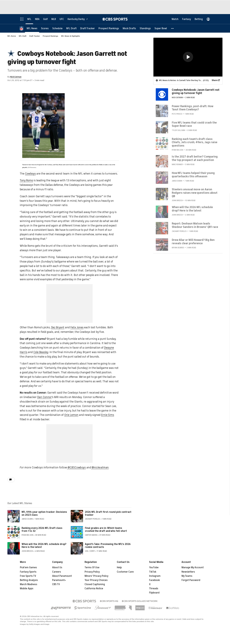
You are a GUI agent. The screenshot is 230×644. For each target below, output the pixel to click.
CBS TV (56, 584)
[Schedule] (57, 28)
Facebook (154, 580)
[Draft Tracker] (88, 28)
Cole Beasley (41, 352)
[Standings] (145, 28)
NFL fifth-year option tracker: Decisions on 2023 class (44, 513)
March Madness (29, 584)
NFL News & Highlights (71, 36)
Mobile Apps (27, 589)
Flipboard (154, 593)
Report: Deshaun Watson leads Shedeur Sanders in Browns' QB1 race (195, 225)
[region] (188, 57)
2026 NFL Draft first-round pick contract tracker (108, 513)
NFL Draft (23, 36)
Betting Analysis (29, 580)
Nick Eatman (16, 77)
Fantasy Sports (28, 572)
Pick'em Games (28, 567)
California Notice (94, 589)
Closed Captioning (95, 584)
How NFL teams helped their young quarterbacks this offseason (193, 175)
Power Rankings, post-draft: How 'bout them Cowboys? (192, 108)
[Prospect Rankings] (109, 28)
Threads (154, 589)
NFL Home (12, 36)
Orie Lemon (71, 415)
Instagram (155, 576)
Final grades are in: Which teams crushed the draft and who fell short (106, 530)
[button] (173, 28)
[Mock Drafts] (129, 28)
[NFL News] (32, 28)
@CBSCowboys (76, 467)
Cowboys (30, 174)
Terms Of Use (92, 567)
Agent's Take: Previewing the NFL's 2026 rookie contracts (108, 546)
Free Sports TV (28, 576)
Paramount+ (59, 580)
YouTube (154, 567)
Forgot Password (191, 580)
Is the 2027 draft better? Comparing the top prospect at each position (195, 158)
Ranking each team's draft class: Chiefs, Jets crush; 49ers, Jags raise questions (195, 142)
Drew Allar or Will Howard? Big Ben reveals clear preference (193, 241)
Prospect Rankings (50, 36)
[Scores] (45, 28)
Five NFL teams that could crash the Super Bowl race (194, 124)
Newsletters (188, 572)
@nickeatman (100, 467)
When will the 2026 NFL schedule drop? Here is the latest (44, 546)
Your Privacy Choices (96, 580)
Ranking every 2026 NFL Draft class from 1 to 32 (42, 530)
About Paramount (62, 576)
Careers (57, 572)
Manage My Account (193, 567)
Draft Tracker (35, 36)
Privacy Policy (92, 572)
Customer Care (125, 572)
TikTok (153, 572)
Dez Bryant (58, 327)
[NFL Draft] (71, 28)
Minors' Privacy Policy (96, 576)
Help (119, 567)
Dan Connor (44, 397)
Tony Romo (26, 180)
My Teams (187, 576)
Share (215, 80)
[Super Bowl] (161, 28)
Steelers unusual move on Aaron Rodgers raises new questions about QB (195, 193)
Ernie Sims (108, 415)
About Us (57, 567)
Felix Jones (77, 327)
